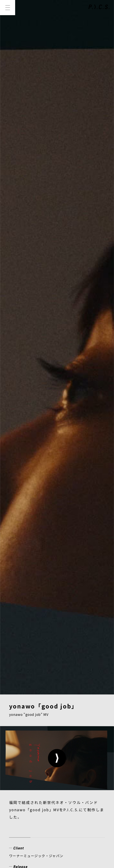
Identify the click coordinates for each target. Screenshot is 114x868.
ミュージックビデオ (25, 303)
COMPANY (21, 796)
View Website (21, 284)
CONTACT (79, 796)
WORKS (39, 776)
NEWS (16, 776)
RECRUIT (50, 796)
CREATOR (20, 786)
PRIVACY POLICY (25, 825)
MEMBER (65, 776)
